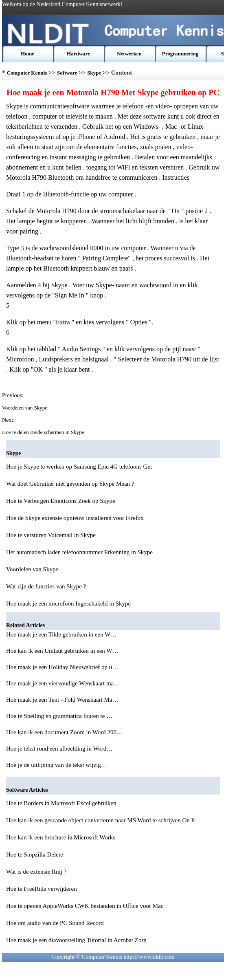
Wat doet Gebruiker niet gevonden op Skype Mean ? (70, 484)
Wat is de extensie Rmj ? (36, 872)
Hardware (78, 54)
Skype (94, 73)
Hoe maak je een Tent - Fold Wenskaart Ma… (62, 700)
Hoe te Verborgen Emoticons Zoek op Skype (61, 501)
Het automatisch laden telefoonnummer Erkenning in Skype (79, 552)
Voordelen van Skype (25, 408)
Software (67, 73)
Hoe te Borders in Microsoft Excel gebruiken (61, 803)
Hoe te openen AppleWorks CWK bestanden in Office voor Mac (85, 906)
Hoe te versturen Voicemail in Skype (51, 535)
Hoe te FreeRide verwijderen (42, 889)
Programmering (180, 54)
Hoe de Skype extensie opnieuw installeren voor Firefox (75, 518)
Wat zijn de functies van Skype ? (46, 586)
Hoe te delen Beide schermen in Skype (44, 432)
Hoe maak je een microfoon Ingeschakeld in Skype (68, 603)
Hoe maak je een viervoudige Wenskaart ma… (63, 683)
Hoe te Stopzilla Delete (35, 854)
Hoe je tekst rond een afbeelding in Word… (59, 749)
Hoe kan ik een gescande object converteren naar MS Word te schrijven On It (101, 820)
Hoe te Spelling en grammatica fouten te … (59, 716)
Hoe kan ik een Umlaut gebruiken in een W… (62, 651)
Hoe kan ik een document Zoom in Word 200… (64, 732)
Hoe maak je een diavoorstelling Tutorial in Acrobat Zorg (76, 940)
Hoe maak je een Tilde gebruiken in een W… (61, 634)
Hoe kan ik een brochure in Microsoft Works (61, 837)
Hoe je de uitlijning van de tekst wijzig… (57, 765)
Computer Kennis (27, 73)
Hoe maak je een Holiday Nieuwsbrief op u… (62, 667)
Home (27, 54)
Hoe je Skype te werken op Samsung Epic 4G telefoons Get (79, 467)
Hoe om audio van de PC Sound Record (55, 923)
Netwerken (129, 54)
